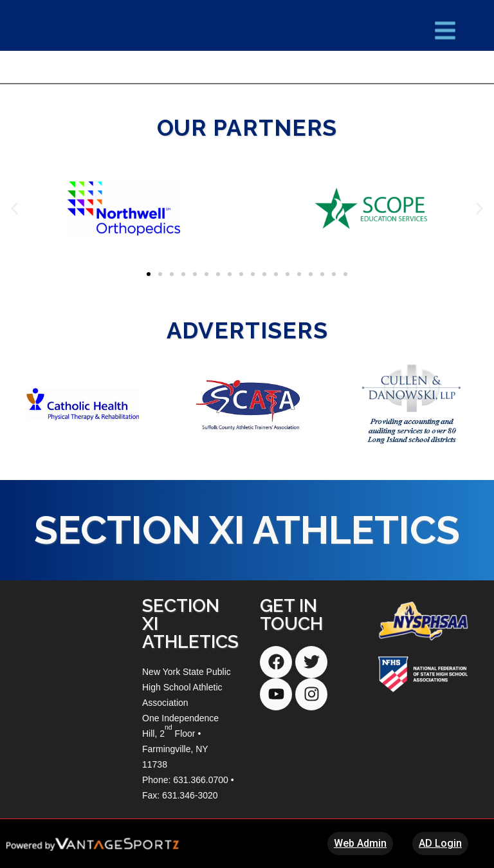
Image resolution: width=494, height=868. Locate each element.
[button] (14, 208)
